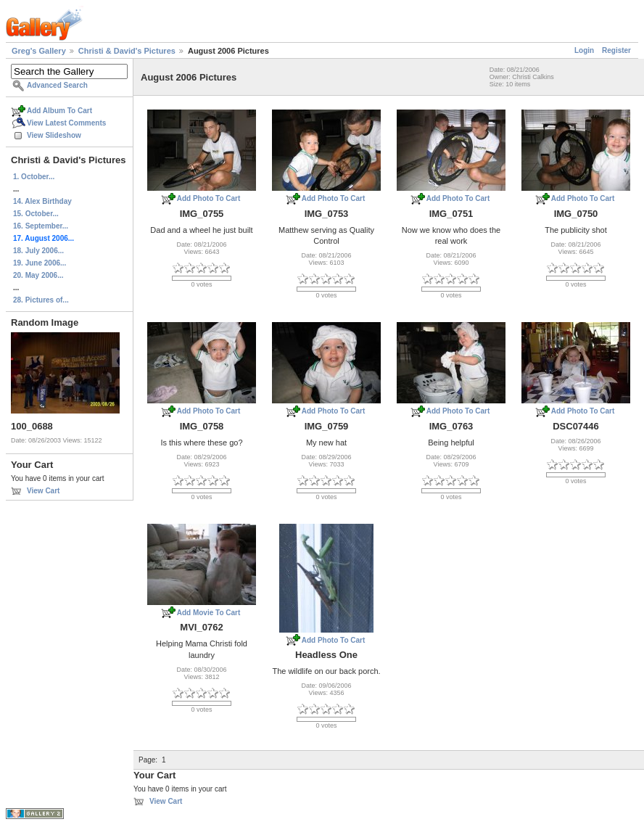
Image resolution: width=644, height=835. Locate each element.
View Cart (43, 491)
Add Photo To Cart (209, 198)
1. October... (34, 177)
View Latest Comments (66, 123)
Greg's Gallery (39, 51)
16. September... (41, 226)
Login (584, 50)
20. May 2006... (38, 275)
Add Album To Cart (59, 111)
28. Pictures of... (41, 300)
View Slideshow (54, 135)
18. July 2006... (38, 251)
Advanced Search (57, 85)
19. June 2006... (40, 263)
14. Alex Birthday (42, 201)
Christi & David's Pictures (127, 51)
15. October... (36, 214)
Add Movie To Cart (209, 613)
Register (616, 50)
